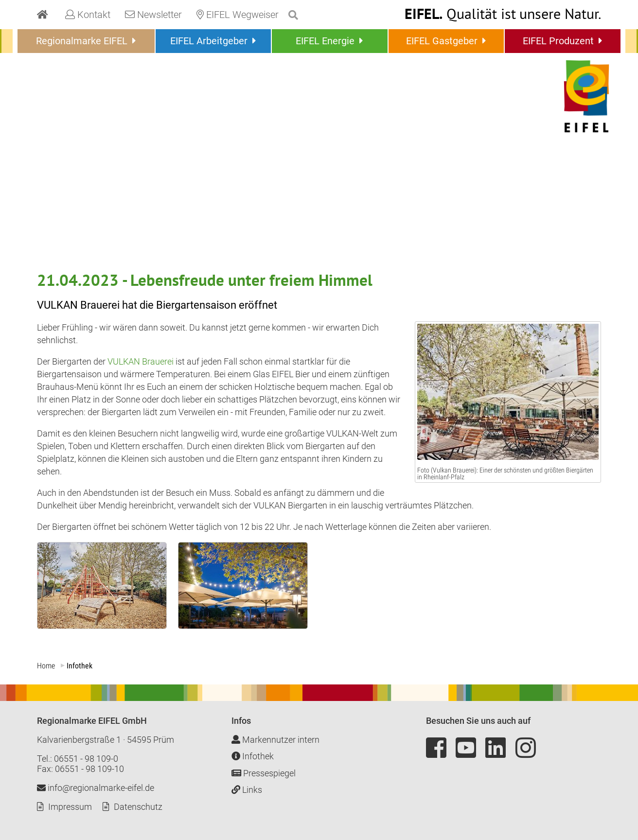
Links (247, 790)
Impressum (70, 807)
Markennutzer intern (275, 740)
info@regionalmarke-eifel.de (96, 788)
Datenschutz (138, 807)
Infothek (253, 756)
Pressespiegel (264, 773)
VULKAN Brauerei (141, 361)
